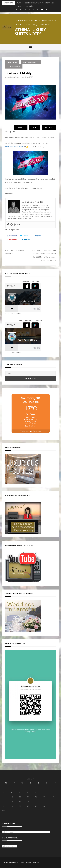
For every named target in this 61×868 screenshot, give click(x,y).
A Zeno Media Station (13, 314)
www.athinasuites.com (14, 146)
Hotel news (12, 62)
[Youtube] (19, 225)
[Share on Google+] (37, 236)
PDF (35, 127)
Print (21, 127)
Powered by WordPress (10, 862)
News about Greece (31, 62)
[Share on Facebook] (12, 236)
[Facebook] (8, 225)
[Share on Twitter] (25, 236)
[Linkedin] (15, 225)
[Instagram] (12, 225)
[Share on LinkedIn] (27, 239)
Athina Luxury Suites (12, 77)
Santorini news (14, 66)
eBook (49, 127)
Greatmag (28, 862)
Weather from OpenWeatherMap (31, 431)
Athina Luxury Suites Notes (31, 32)
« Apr (4, 810)
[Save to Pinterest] (13, 239)
